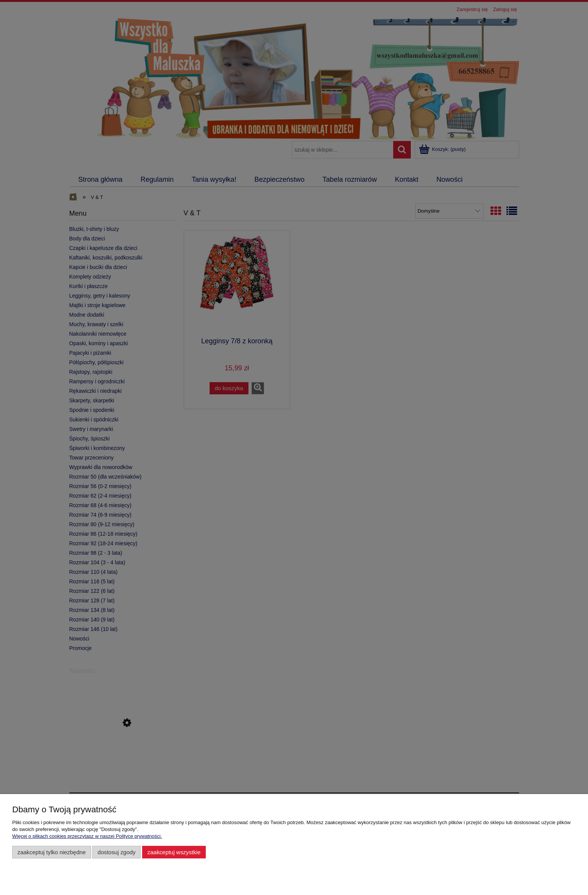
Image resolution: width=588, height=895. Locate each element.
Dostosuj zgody (117, 852)
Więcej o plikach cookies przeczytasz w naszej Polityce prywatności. (87, 836)
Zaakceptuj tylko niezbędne (52, 852)
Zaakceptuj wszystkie (174, 852)
